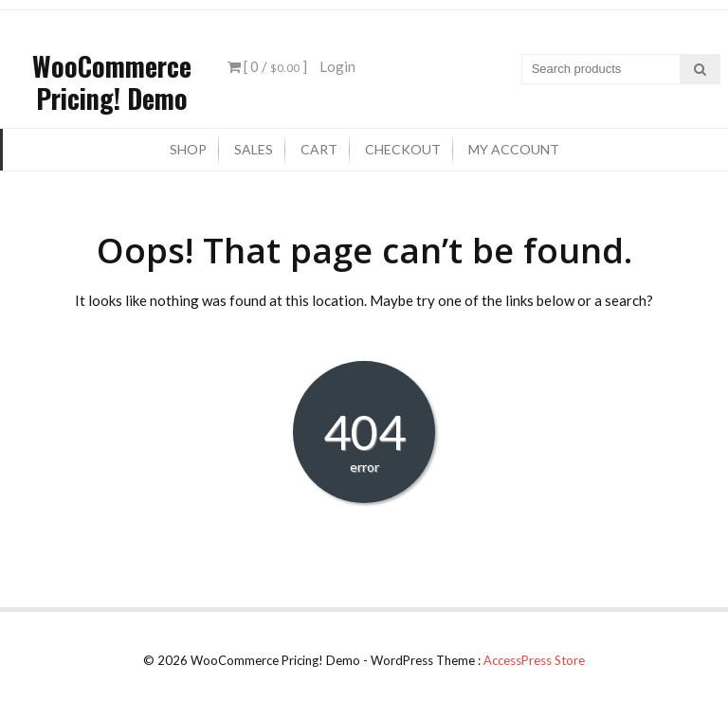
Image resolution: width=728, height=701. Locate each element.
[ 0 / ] (267, 66)
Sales (254, 149)
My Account (514, 149)
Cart (319, 149)
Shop (188, 149)
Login (337, 66)
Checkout (403, 149)
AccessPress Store (534, 660)
